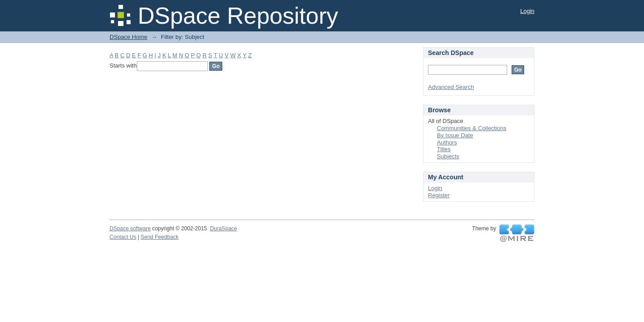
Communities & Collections (472, 128)
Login (527, 11)
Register (439, 195)
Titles (444, 149)
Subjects (448, 156)
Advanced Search (451, 87)
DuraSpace (223, 229)
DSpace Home (129, 37)
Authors (447, 142)
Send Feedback (160, 237)
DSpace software (130, 229)
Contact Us (123, 237)
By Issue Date (455, 135)
